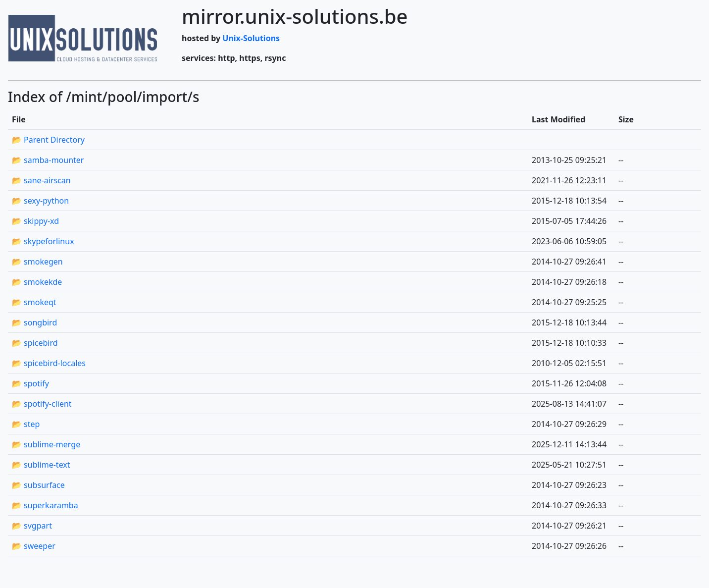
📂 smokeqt (34, 302)
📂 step (26, 424)
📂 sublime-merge (46, 444)
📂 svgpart (32, 526)
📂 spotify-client (42, 404)
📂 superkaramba (45, 505)
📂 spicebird (35, 343)
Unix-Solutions (251, 38)
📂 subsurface (38, 485)
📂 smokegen (37, 262)
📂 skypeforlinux (43, 241)
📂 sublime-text (41, 465)
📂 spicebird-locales (49, 363)
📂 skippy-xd (35, 221)
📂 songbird (34, 322)
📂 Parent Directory (48, 140)
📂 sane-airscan (41, 180)
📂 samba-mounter (48, 160)
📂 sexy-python (40, 201)
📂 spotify (30, 383)
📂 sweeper (34, 546)
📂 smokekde (37, 282)
